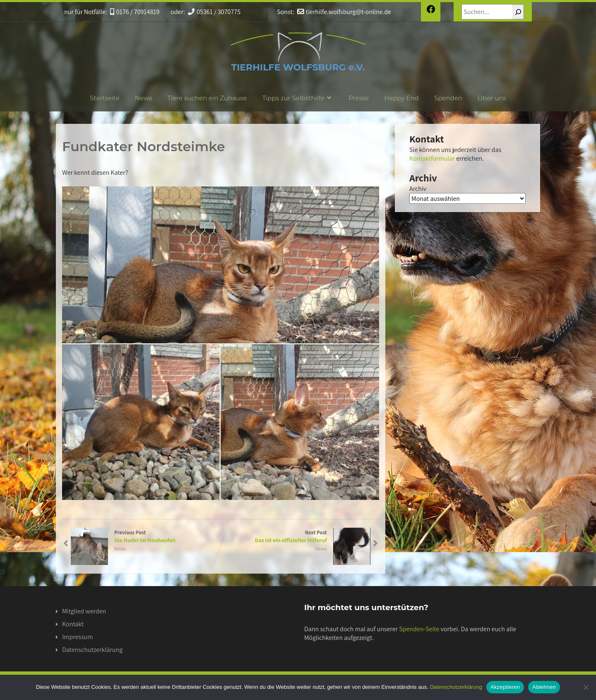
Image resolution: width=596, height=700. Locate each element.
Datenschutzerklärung (92, 650)
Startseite (105, 98)
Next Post (296, 536)
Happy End (401, 98)
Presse (359, 98)
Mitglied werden (84, 611)
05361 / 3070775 (214, 12)
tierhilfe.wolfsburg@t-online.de (343, 12)
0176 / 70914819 (135, 12)
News (144, 98)
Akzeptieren (505, 687)
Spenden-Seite (419, 629)
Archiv (418, 189)
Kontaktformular (432, 158)
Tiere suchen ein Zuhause (207, 98)
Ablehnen (544, 687)
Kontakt (73, 624)
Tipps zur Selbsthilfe (298, 98)
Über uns (492, 98)
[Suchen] (518, 12)
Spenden (448, 98)
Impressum (77, 637)
